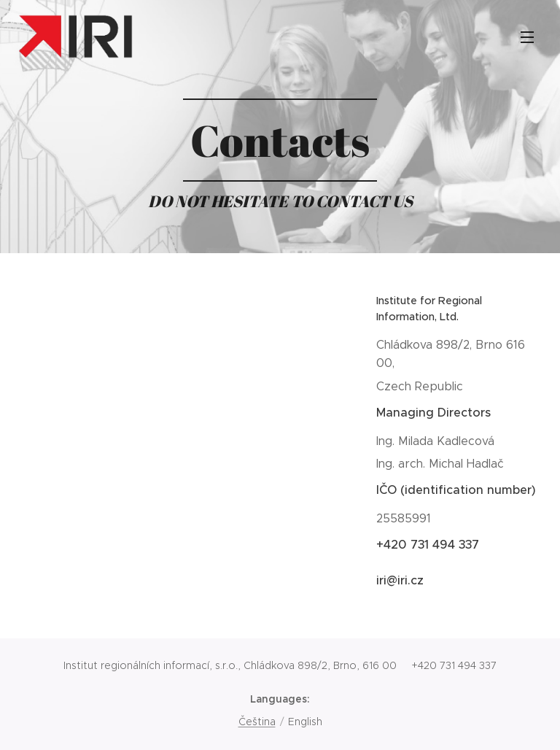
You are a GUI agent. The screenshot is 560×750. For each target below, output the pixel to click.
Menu (527, 37)
